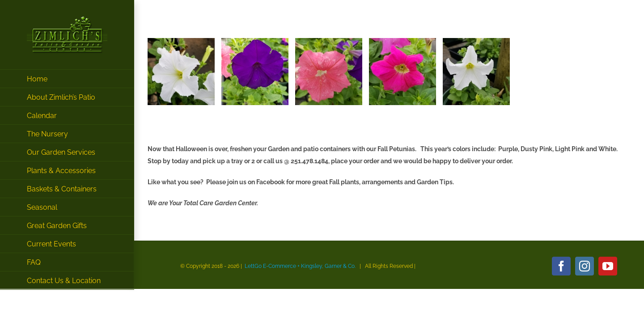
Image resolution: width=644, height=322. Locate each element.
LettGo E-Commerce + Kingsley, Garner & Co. (300, 266)
